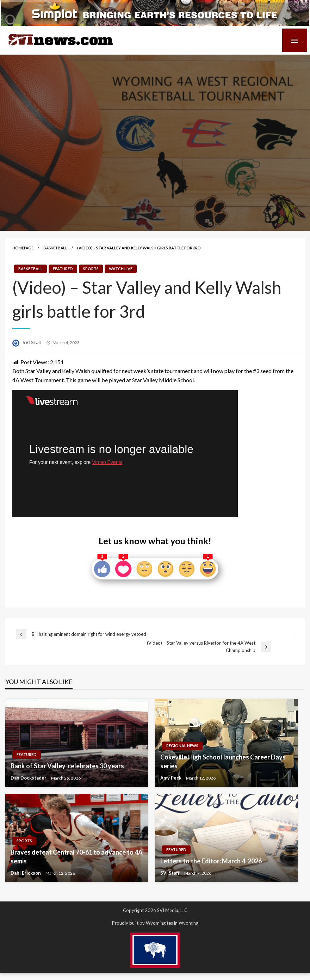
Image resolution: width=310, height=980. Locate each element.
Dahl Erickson (26, 873)
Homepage (23, 248)
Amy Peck (171, 778)
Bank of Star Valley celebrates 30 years (67, 766)
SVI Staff (33, 342)
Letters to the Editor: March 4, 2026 (211, 861)
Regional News (182, 746)
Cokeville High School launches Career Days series (223, 761)
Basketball (55, 248)
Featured (63, 269)
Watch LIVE (121, 269)
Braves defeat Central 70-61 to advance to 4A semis (77, 857)
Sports (91, 269)
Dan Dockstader (29, 778)
